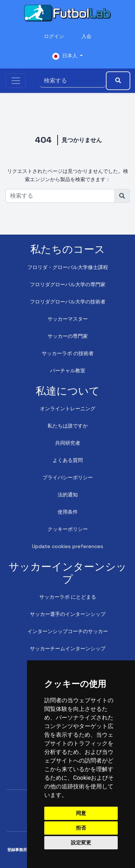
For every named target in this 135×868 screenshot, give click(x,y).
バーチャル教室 (68, 371)
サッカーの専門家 (68, 336)
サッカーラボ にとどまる (68, 597)
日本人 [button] (66, 56)
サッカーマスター (68, 319)
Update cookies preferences (68, 546)
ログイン (54, 36)
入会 (86, 36)
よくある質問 (68, 460)
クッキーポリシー (68, 529)
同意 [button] (81, 813)
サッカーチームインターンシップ (68, 648)
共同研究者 (68, 443)
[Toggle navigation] (16, 81)
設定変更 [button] (81, 843)
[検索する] (73, 81)
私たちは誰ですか (68, 426)
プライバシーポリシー (68, 477)
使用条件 (68, 512)
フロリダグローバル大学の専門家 (68, 284)
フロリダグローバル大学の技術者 (68, 302)
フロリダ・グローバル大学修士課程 (68, 267)
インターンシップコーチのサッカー (68, 631)
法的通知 (68, 495)
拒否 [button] (81, 828)
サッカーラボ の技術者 (68, 353)
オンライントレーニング (68, 409)
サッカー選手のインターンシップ (68, 614)
